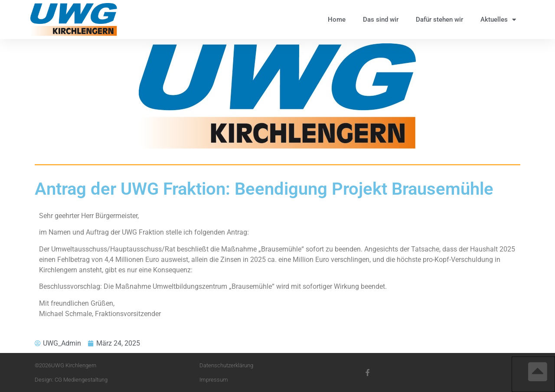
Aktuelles (498, 20)
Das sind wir (381, 20)
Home (337, 20)
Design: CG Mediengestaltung (71, 380)
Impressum (214, 380)
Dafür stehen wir (439, 20)
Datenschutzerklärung (226, 365)
